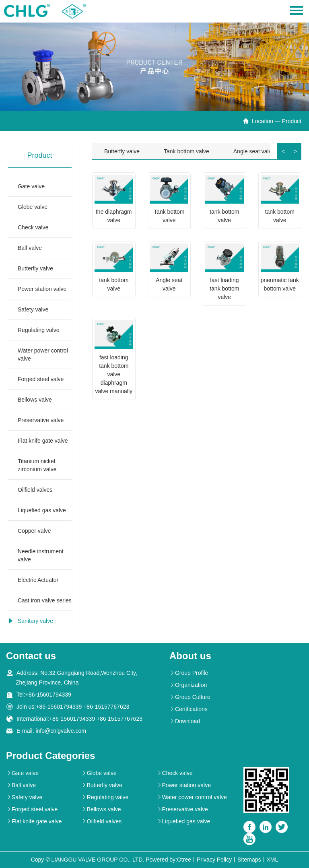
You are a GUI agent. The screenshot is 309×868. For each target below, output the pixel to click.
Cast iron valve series (45, 600)
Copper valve (34, 531)
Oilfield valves (35, 490)
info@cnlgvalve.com (61, 731)
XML (273, 860)
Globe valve (33, 207)
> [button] (295, 151)
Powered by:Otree (168, 860)
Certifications (188, 709)
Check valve (33, 227)
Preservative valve (41, 420)
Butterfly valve (35, 268)
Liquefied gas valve (42, 510)
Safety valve (33, 309)
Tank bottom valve (186, 151)
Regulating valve (39, 330)
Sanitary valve (35, 621)
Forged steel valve (41, 379)
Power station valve (42, 289)
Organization (188, 685)
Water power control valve (43, 355)
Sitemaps (249, 860)
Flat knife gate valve (43, 441)
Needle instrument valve (41, 555)
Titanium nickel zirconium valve (37, 465)
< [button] (283, 151)
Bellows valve (35, 400)
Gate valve (31, 186)
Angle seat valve (254, 151)
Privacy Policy (214, 860)
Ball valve (30, 248)
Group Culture (190, 697)
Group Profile (189, 673)
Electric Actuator (38, 580)
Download (185, 721)
